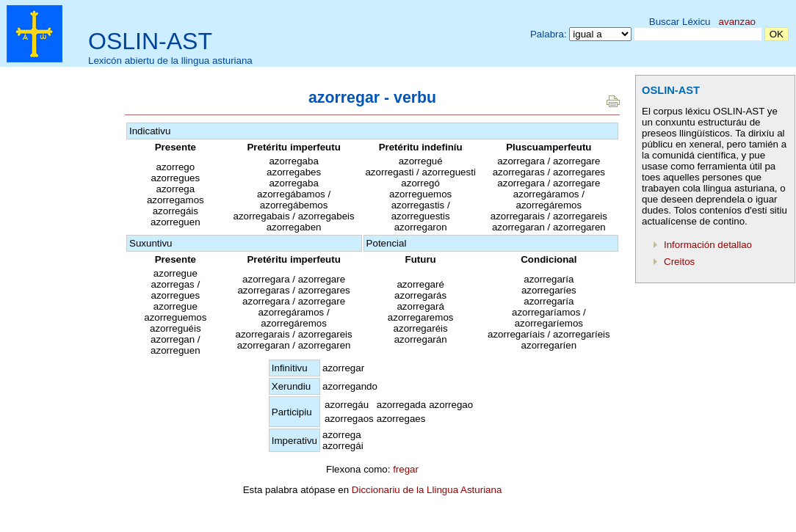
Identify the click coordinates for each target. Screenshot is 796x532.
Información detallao (708, 245)
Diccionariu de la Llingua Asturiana (427, 490)
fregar (406, 469)
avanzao (737, 22)
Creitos (679, 262)
